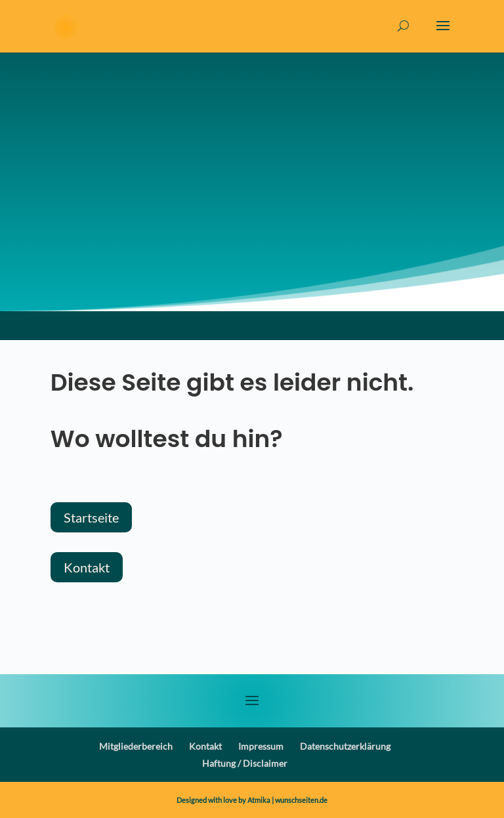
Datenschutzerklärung (345, 746)
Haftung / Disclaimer (245, 763)
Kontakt (87, 567)
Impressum (261, 746)
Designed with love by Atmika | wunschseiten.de (252, 800)
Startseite (91, 517)
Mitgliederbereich (136, 746)
